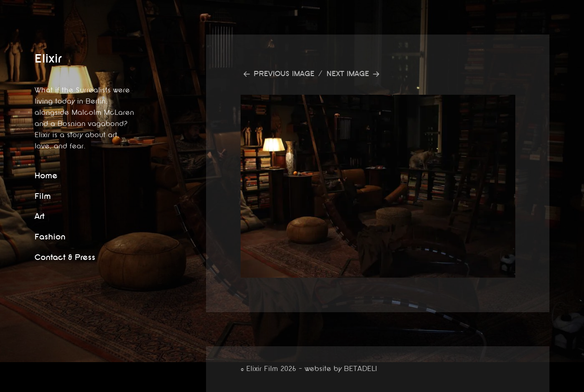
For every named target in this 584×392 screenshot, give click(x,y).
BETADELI (360, 369)
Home (46, 176)
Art (39, 216)
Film (43, 196)
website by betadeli (7, 385)
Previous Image (284, 74)
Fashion (50, 237)
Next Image (348, 74)
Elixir (48, 59)
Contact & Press (65, 257)
